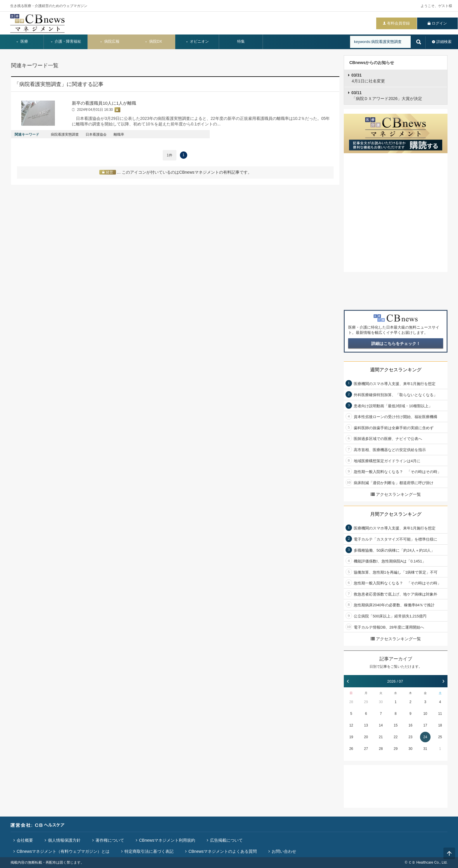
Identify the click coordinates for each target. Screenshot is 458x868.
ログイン (439, 23)
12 (351, 725)
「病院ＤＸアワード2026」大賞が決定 (387, 96)
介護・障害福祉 (66, 42)
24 (425, 737)
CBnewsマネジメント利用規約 (167, 840)
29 (366, 702)
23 (410, 737)
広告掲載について (226, 840)
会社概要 (25, 840)
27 (366, 749)
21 (381, 737)
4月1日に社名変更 (368, 78)
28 (351, 702)
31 (425, 749)
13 (366, 725)
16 (410, 725)
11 (440, 714)
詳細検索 (444, 42)
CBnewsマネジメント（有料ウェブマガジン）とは (63, 851)
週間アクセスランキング (396, 370)
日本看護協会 (96, 134)
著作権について (110, 840)
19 (351, 737)
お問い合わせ (284, 851)
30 (381, 702)
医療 (22, 42)
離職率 (119, 134)
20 (366, 737)
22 (396, 737)
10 (425, 714)
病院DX (153, 42)
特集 (241, 42)
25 (440, 737)
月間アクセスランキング (396, 514)
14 (381, 725)
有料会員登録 (398, 23)
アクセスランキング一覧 (396, 494)
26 (351, 749)
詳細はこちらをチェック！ (396, 344)
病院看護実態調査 (65, 134)
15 (396, 725)
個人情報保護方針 (64, 840)
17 (425, 725)
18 (440, 725)
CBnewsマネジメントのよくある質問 (223, 851)
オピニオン (197, 42)
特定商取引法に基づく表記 (149, 851)
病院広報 (110, 42)
